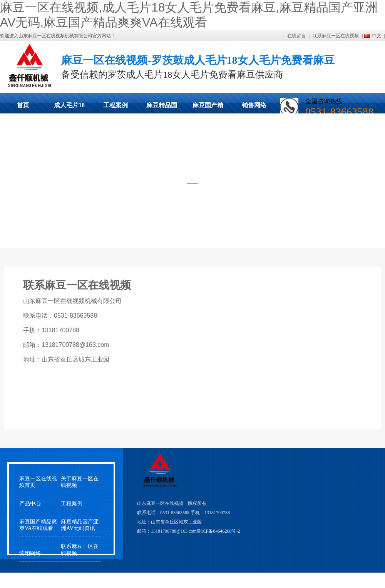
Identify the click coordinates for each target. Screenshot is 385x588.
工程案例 (115, 105)
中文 (377, 36)
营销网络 (30, 553)
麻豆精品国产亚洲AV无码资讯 (80, 525)
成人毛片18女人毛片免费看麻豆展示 (69, 108)
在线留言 (296, 36)
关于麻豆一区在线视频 (80, 482)
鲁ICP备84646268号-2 (218, 531)
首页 (23, 105)
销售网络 (254, 105)
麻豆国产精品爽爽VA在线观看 (208, 108)
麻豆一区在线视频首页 (38, 482)
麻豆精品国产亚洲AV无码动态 (162, 108)
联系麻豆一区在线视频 (336, 36)
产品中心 (30, 504)
